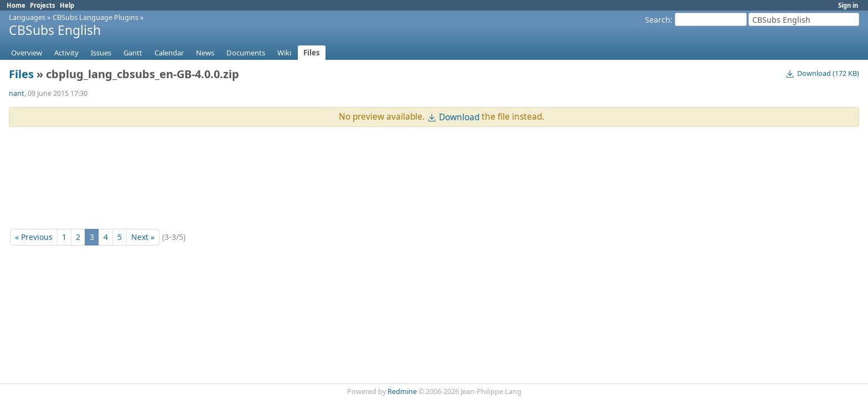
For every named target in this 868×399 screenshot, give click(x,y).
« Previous (34, 237)
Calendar (169, 53)
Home (16, 5)
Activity (66, 53)
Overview (27, 53)
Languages (27, 17)
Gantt (133, 53)
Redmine (402, 392)
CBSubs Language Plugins (95, 17)
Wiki (284, 53)
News (205, 53)
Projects (43, 5)
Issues (101, 53)
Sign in (848, 5)
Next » (143, 237)
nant (17, 93)
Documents (246, 53)
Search (658, 20)
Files (312, 53)
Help (67, 5)
